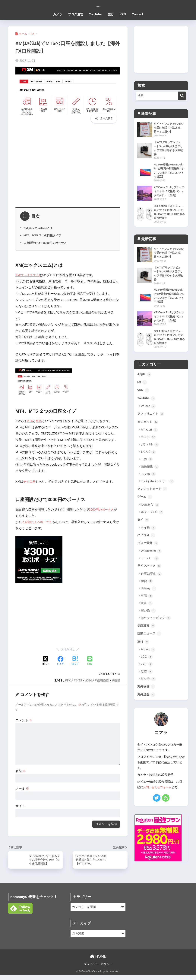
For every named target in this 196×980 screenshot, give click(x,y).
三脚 (147, 467)
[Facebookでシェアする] (60, 661)
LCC (147, 668)
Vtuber (148, 414)
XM (90, 680)
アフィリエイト (152, 421)
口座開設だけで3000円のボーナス (46, 243)
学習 (147, 591)
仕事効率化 (151, 584)
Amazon (149, 438)
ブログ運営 (76, 14)
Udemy (149, 599)
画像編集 (150, 475)
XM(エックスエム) (28, 275)
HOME (98, 961)
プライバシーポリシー (98, 969)
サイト (20, 806)
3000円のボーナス (102, 510)
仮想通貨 (103, 680)
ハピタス (147, 544)
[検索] (182, 96)
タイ (144, 528)
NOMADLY (98, 5)
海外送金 (147, 706)
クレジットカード (153, 497)
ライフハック (150, 576)
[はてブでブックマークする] (75, 661)
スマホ (148, 482)
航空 (147, 683)
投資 (117, 680)
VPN (123, 14)
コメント (24, 720)
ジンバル (150, 452)
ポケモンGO (152, 521)
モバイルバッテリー (157, 489)
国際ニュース (150, 644)
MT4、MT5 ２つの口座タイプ (44, 235)
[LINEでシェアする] (90, 661)
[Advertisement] (68, 167)
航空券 (148, 690)
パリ (147, 675)
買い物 (148, 621)
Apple (145, 380)
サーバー (150, 568)
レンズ (148, 460)
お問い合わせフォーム (158, 799)
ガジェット (148, 430)
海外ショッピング (156, 628)
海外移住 (147, 698)
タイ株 (148, 537)
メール (22, 789)
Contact (138, 14)
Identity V (150, 513)
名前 (21, 771)
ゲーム (145, 505)
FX (118, 674)
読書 (147, 613)
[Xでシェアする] (46, 661)
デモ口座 (30, 482)
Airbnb (148, 661)
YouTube (95, 14)
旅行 (111, 14)
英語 (147, 606)
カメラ (58, 14)
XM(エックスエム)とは (39, 228)
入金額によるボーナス (38, 522)
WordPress (151, 561)
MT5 (40, 421)
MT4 (30, 421)
